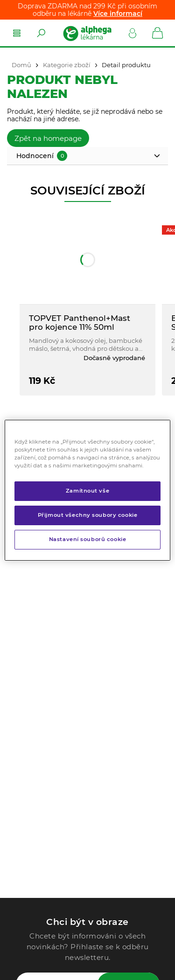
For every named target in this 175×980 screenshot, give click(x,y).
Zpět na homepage (48, 138)
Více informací (118, 14)
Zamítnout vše (87, 491)
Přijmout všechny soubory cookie (88, 515)
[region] (87, 490)
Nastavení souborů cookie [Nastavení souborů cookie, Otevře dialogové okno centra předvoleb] (88, 539)
